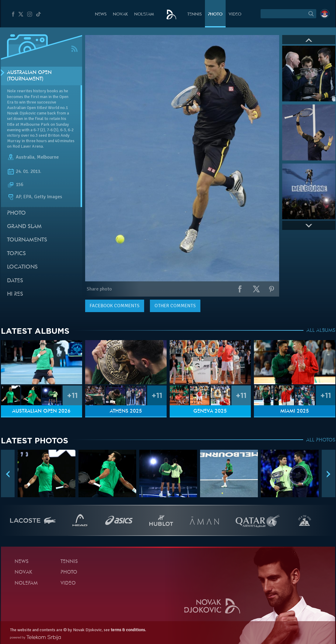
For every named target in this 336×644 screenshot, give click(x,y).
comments (115, 306)
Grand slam (24, 227)
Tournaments (27, 240)
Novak (120, 14)
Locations (22, 267)
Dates (15, 281)
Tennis (195, 14)
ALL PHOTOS (321, 440)
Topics (16, 254)
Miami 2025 (295, 411)
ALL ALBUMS (321, 331)
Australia (25, 157)
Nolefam (144, 14)
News (101, 14)
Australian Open (21, 108)
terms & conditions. (128, 630)
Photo (215, 14)
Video (235, 14)
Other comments (175, 306)
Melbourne (48, 157)
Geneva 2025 (210, 411)
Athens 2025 (126, 411)
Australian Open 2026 (41, 411)
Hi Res (15, 294)
